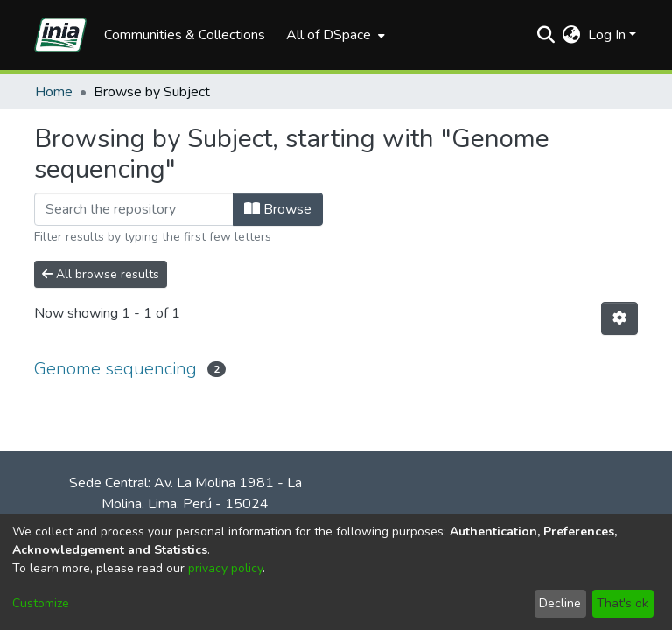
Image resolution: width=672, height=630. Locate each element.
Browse (278, 209)
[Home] (60, 35)
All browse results (101, 274)
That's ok (623, 603)
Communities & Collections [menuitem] (185, 35)
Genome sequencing (115, 369)
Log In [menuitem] (607, 35)
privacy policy (225, 568)
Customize (41, 603)
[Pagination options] (619, 318)
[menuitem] (334, 35)
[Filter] (134, 209)
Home (54, 92)
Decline (560, 603)
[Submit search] (546, 35)
